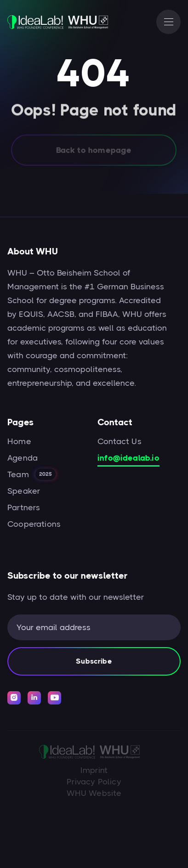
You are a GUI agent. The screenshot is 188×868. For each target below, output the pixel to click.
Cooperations (34, 524)
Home (19, 441)
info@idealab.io (128, 458)
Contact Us (120, 441)
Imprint (94, 770)
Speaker (24, 491)
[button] (168, 22)
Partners (24, 507)
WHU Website (94, 793)
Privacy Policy (94, 782)
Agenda (23, 458)
